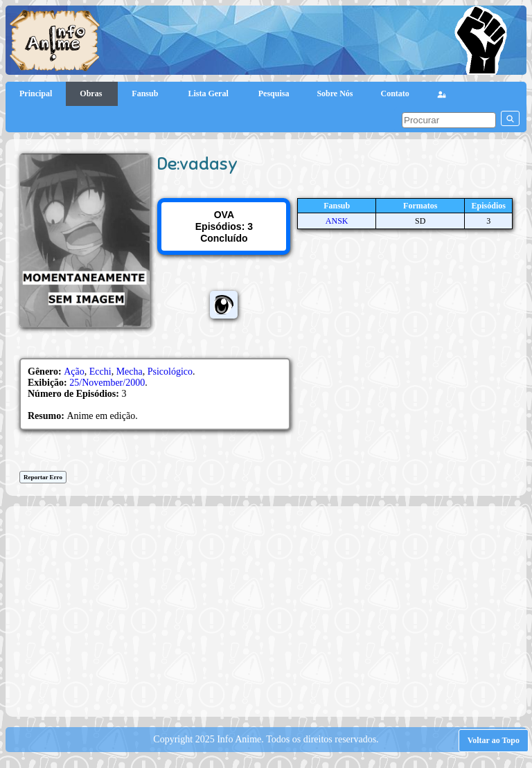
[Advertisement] (272, 610)
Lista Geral (209, 93)
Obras (92, 93)
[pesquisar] (449, 120)
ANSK (337, 221)
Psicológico (170, 372)
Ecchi (100, 372)
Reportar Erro (43, 477)
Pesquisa (274, 93)
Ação (74, 372)
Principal (36, 93)
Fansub (146, 93)
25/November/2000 (107, 383)
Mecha (130, 372)
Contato (395, 93)
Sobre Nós (335, 93)
